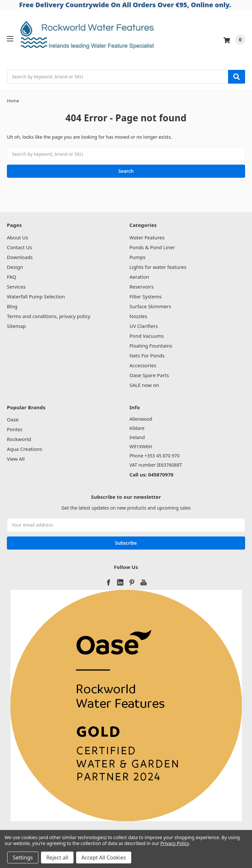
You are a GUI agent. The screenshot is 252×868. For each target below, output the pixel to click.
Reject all (57, 858)
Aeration (139, 277)
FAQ (12, 277)
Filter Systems (146, 296)
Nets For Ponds (147, 355)
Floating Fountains (151, 346)
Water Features (147, 237)
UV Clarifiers (144, 326)
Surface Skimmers (150, 306)
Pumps (138, 257)
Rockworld (19, 439)
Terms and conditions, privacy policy (49, 316)
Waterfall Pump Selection (36, 296)
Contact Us (19, 247)
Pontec (15, 429)
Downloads (20, 257)
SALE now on (144, 385)
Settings (23, 858)
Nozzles (138, 316)
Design (15, 267)
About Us (18, 237)
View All (16, 459)
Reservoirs (142, 287)
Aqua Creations (24, 449)
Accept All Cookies (104, 858)
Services (16, 287)
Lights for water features (158, 267)
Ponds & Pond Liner (152, 247)
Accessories (143, 365)
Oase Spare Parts (149, 375)
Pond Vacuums (147, 336)
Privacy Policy (175, 843)
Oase (13, 419)
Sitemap (16, 326)
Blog (12, 306)
